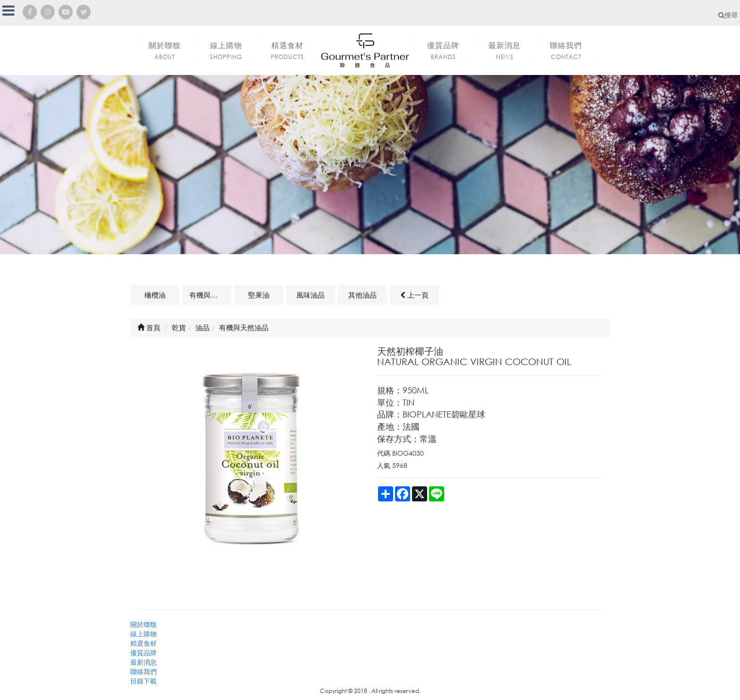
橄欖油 (155, 295)
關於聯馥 (143, 624)
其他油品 (362, 295)
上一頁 (414, 295)
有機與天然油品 (210, 295)
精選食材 (143, 643)
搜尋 (728, 15)
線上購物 (143, 634)
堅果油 (259, 295)
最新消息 (143, 662)
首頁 (149, 327)
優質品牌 (143, 653)
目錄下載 (143, 681)
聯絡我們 (143, 671)
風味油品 (311, 295)
